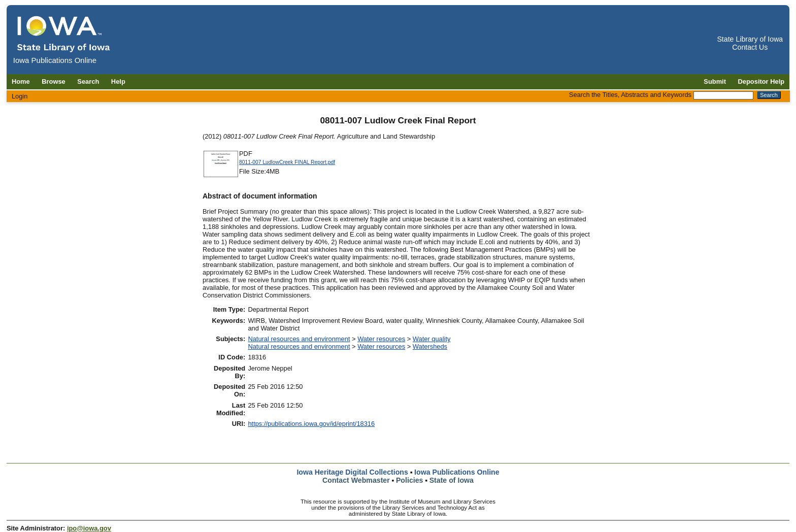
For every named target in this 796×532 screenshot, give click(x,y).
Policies (410, 480)
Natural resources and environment (299, 339)
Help (118, 81)
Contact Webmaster (356, 480)
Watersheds (430, 346)
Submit (715, 81)
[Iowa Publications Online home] (64, 34)
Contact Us (750, 47)
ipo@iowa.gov (89, 528)
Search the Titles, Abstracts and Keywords (630, 95)
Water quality (432, 339)
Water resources (381, 339)
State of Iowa (452, 480)
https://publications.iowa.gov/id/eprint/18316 (311, 424)
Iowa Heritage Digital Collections (352, 472)
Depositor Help (761, 81)
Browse (54, 81)
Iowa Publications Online (457, 472)
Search (88, 81)
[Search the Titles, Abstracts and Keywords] (723, 95)
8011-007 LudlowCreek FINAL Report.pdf (287, 162)
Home (21, 81)
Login (20, 96)
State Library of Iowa (750, 39)
